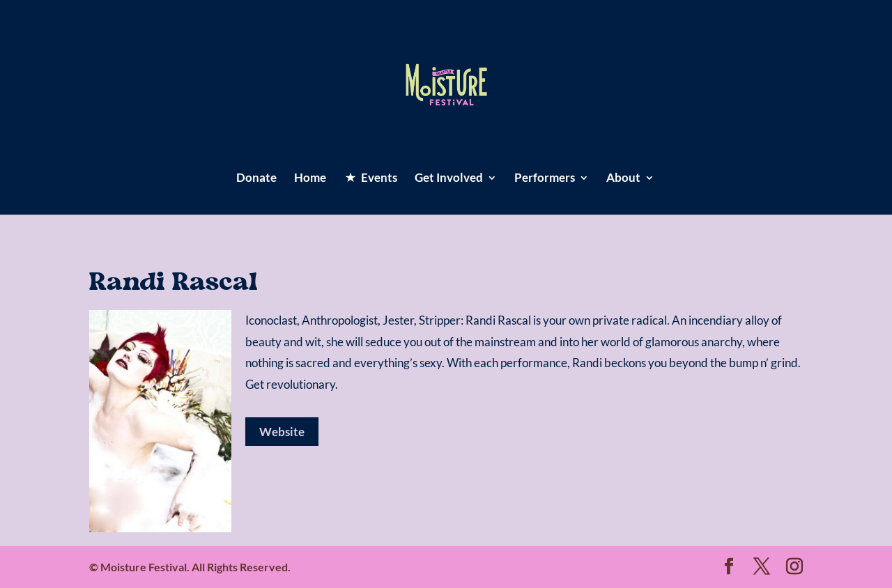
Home (310, 179)
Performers (545, 179)
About (623, 179)
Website (282, 432)
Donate (256, 179)
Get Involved (449, 179)
